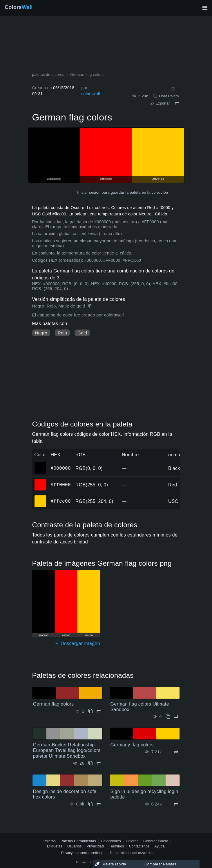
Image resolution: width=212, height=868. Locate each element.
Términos (116, 846)
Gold (82, 333)
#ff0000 (61, 485)
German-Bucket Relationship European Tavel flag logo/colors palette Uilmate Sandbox (67, 750)
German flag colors (54, 704)
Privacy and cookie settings (82, 853)
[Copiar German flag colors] (91, 306)
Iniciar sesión (89, 192)
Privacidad (95, 846)
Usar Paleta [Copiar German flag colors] (166, 96)
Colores (132, 841)
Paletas (50, 841)
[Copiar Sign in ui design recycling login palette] (168, 804)
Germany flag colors (132, 745)
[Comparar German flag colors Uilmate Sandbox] (176, 717)
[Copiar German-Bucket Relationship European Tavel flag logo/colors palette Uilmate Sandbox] (90, 763)
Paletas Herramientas (78, 841)
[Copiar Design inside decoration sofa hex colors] (90, 804)
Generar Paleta (156, 841)
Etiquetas (55, 846)
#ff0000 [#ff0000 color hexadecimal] (40, 481)
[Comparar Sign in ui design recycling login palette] (176, 804)
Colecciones (111, 841)
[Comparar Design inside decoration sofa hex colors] (99, 804)
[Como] (173, 89)
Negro (41, 333)
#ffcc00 (61, 501)
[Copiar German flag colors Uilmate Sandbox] (168, 717)
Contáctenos (139, 846)
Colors (19, 7)
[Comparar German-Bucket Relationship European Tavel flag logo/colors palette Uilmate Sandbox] (99, 763)
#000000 (61, 468)
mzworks (145, 853)
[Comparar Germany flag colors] (176, 752)
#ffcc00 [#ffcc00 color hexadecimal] (40, 497)
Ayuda (160, 846)
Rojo (62, 333)
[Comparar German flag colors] (177, 103)
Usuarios (75, 846)
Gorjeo (81, 862)
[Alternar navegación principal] (205, 8)
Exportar (160, 103)
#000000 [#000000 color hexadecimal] (40, 464)
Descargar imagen (77, 643)
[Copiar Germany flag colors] (168, 752)
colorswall (91, 94)
